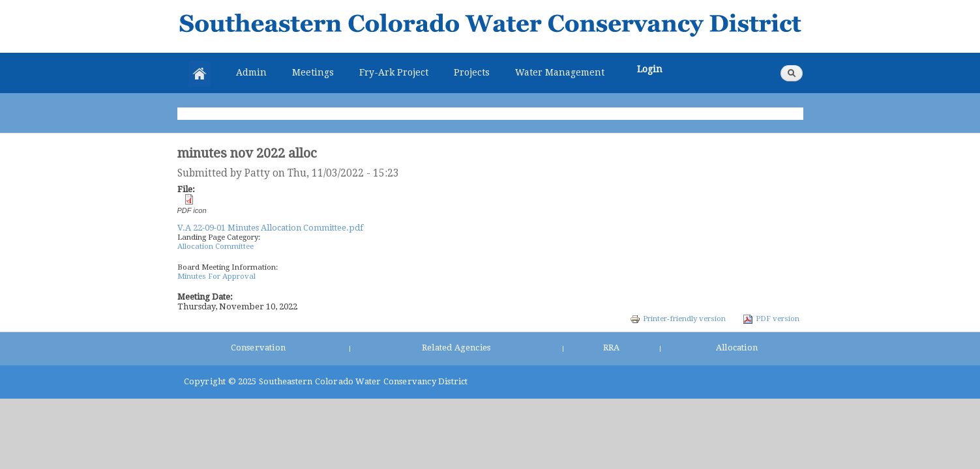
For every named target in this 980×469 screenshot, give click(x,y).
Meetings (313, 72)
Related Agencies (456, 348)
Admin (251, 72)
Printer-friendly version (678, 319)
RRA (612, 348)
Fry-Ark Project (394, 72)
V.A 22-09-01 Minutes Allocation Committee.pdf (270, 228)
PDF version (771, 319)
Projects (472, 72)
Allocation (737, 348)
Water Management (560, 72)
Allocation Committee (215, 246)
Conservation (258, 348)
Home (200, 74)
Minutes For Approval (216, 276)
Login (650, 69)
